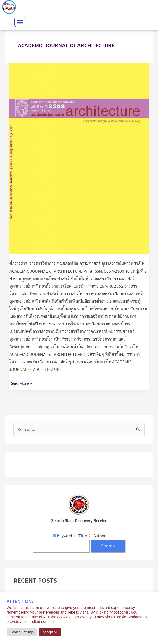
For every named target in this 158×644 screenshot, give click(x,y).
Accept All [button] (50, 632)
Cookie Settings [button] (22, 632)
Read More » (21, 383)
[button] (20, 22)
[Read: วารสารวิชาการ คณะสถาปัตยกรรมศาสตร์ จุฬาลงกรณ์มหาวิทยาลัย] (79, 157)
